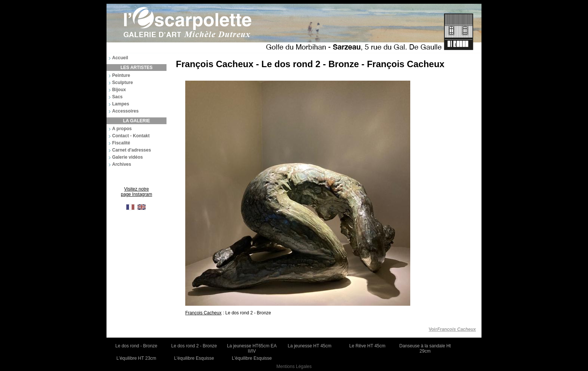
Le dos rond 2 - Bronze (194, 346)
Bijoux (119, 90)
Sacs (117, 97)
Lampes (121, 104)
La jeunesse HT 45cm (310, 346)
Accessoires (125, 111)
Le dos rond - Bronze (136, 346)
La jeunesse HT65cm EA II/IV (252, 348)
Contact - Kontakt (131, 136)
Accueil (120, 58)
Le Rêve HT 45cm (367, 346)
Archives (122, 164)
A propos (122, 129)
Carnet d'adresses (132, 150)
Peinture (121, 75)
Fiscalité (121, 143)
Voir (452, 329)
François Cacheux (203, 313)
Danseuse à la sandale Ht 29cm (425, 348)
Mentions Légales (294, 366)
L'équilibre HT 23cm (136, 358)
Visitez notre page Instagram (136, 192)
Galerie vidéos (127, 157)
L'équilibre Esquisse (194, 358)
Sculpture (122, 83)
